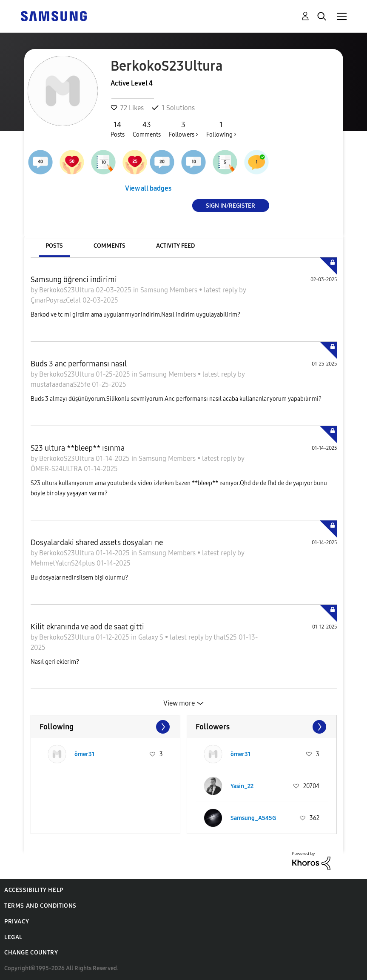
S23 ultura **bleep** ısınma (78, 448)
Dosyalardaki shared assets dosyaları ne (97, 543)
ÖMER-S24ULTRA (57, 469)
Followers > (183, 129)
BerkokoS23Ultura (67, 290)
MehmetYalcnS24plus (64, 563)
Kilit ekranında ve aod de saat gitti (87, 627)
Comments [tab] (110, 246)
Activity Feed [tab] (175, 246)
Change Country (31, 953)
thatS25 (226, 637)
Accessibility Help (34, 890)
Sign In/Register (230, 205)
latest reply (221, 290)
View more (179, 703)
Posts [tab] (54, 246)
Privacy (17, 921)
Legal (13, 937)
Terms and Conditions (40, 906)
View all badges (148, 188)
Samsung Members (170, 290)
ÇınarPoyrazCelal (57, 300)
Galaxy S (152, 637)
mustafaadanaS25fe (61, 384)
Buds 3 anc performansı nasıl (79, 364)
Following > (221, 129)
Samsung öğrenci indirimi (74, 280)
